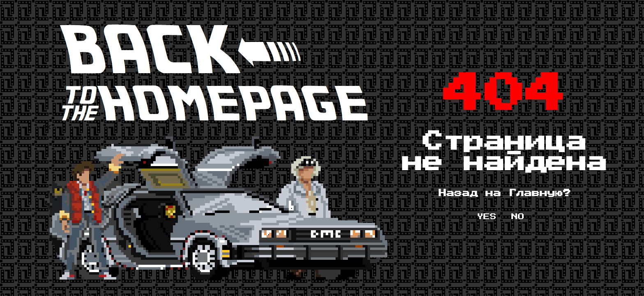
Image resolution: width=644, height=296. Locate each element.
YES (487, 217)
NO (518, 217)
